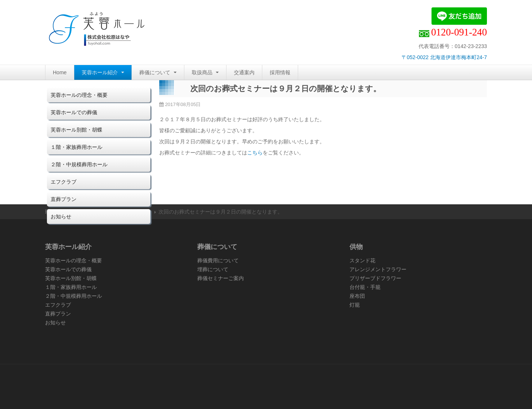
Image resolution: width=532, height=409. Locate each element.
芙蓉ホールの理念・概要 (79, 95)
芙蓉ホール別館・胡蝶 (76, 130)
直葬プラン (64, 199)
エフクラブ (64, 182)
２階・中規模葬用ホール (79, 164)
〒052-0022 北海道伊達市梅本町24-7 (444, 57)
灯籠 (355, 305)
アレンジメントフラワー (378, 269)
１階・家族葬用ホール (76, 147)
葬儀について (158, 72)
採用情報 (280, 72)
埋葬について (213, 269)
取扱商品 (205, 72)
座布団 (357, 296)
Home (60, 72)
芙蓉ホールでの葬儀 (74, 112)
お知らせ (61, 217)
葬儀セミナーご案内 (221, 278)
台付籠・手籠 (365, 287)
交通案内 (244, 72)
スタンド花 (362, 260)
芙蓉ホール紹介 (103, 72)
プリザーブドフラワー (375, 278)
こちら (255, 153)
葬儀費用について (218, 260)
